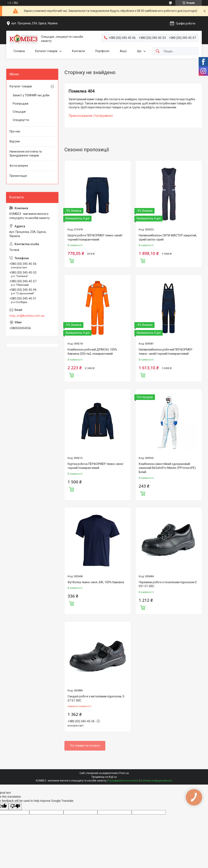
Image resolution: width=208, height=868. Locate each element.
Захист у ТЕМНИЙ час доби (31, 95)
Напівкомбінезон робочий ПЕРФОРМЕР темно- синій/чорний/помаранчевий (166, 352)
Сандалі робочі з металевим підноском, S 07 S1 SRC (96, 698)
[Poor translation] (15, 806)
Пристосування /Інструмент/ (91, 116)
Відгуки (15, 141)
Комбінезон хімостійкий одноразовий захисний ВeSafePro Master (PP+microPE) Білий (167, 468)
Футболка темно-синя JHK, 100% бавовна (96, 582)
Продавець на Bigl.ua (104, 777)
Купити (72, 260)
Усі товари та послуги (85, 746)
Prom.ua (124, 773)
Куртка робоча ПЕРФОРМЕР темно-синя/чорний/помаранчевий (96, 466)
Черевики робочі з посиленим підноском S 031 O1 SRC (168, 584)
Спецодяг (19, 112)
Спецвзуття (21, 120)
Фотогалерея (19, 166)
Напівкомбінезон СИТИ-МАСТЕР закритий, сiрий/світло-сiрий (168, 237)
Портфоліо (102, 51)
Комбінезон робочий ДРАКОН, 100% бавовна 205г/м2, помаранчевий (92, 352)
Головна (19, 51)
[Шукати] (158, 51)
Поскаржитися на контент (123, 781)
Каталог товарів (46, 51)
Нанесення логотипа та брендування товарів (26, 154)
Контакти (78, 51)
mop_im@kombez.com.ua (27, 316)
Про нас (15, 131)
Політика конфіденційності (156, 781)
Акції (123, 51)
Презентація (18, 176)
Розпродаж (21, 104)
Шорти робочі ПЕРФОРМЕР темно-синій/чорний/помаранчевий (95, 237)
